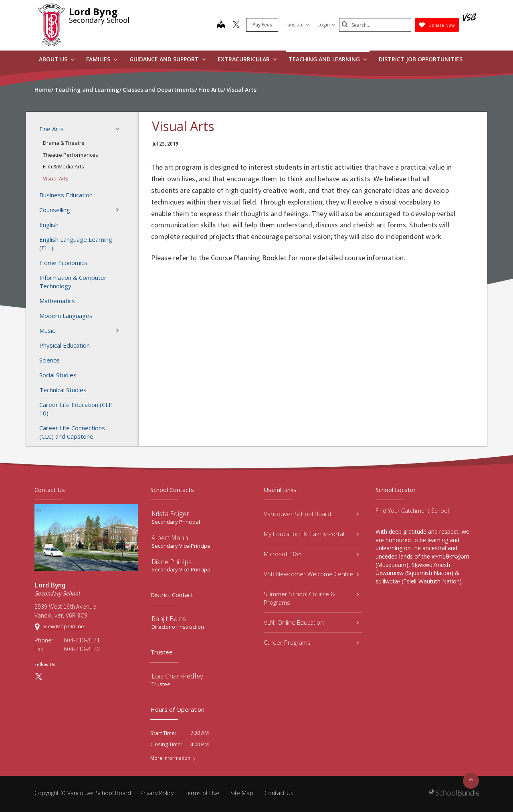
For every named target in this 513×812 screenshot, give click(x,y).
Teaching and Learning (328, 59)
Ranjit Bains (169, 619)
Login (326, 25)
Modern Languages (66, 316)
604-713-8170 (82, 649)
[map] (221, 25)
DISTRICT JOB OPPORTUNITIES (421, 59)
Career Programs (311, 642)
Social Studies (58, 375)
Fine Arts (82, 129)
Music (82, 330)
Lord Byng (93, 11)
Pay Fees (262, 25)
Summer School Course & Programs (311, 598)
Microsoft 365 (311, 554)
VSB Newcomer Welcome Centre (311, 574)
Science (49, 360)
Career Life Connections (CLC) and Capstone (72, 432)
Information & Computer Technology (73, 282)
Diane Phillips (172, 562)
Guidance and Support (168, 59)
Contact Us (279, 793)
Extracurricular (247, 59)
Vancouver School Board (311, 514)
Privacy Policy (157, 793)
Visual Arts (56, 178)
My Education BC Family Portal (311, 534)
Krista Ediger (170, 513)
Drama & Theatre (64, 143)
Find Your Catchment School (412, 511)
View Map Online (64, 626)
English (49, 225)
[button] (120, 129)
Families (102, 59)
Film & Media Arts (64, 166)
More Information (170, 758)
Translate (296, 25)
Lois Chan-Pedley (177, 676)
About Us (57, 59)
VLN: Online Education (311, 622)
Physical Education (65, 345)
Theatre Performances (71, 155)
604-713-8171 (82, 640)
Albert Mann (170, 538)
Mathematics (57, 301)
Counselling (82, 210)
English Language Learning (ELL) (76, 244)
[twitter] (236, 25)
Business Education (66, 195)
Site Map (242, 793)
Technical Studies (63, 390)
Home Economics (63, 263)
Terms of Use (202, 793)
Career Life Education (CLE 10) (76, 409)
